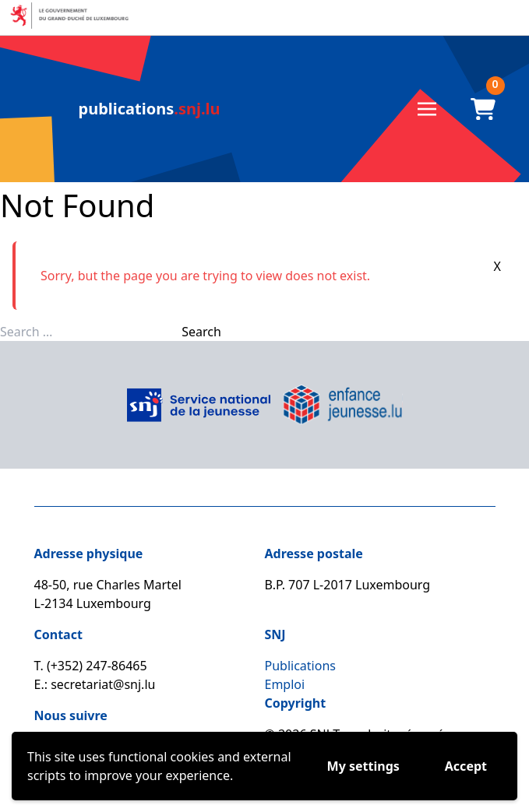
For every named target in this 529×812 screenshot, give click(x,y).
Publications (300, 666)
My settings (363, 766)
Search (201, 332)
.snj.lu (150, 109)
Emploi (285, 684)
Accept (466, 766)
